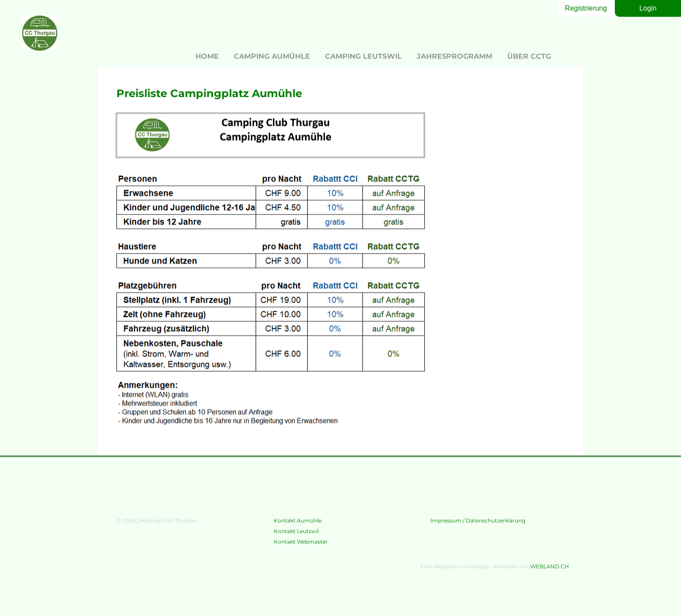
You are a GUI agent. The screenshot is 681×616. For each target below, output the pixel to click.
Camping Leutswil (363, 56)
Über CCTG (529, 56)
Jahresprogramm (455, 56)
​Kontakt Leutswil (297, 531)
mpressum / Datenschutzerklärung (479, 520)
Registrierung (586, 8)
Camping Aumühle (272, 56)
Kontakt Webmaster (301, 542)
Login (648, 8)
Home (207, 56)
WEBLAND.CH (550, 566)
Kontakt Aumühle (298, 520)
